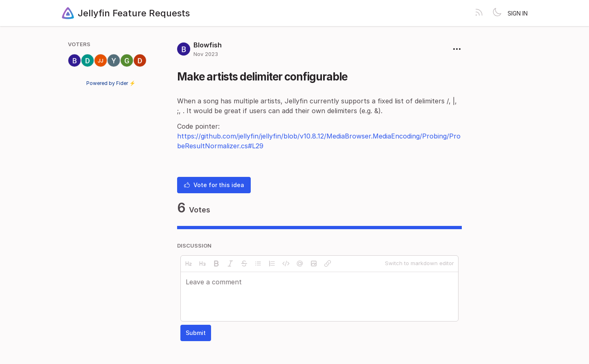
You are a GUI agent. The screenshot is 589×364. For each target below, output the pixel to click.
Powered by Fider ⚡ (111, 83)
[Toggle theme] (497, 13)
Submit (196, 333)
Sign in (518, 13)
